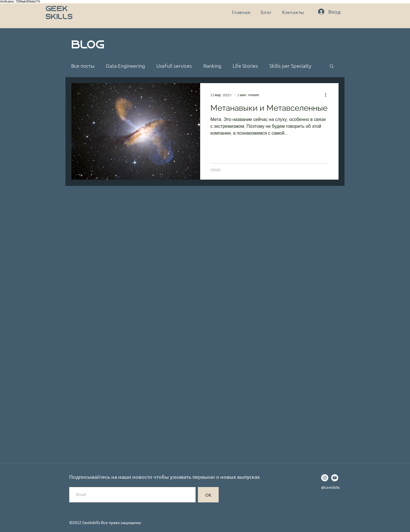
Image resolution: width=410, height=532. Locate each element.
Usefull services (174, 66)
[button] (332, 66)
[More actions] (327, 95)
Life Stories (245, 66)
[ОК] (208, 495)
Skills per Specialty (290, 66)
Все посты (83, 66)
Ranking (212, 66)
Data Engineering (125, 66)
